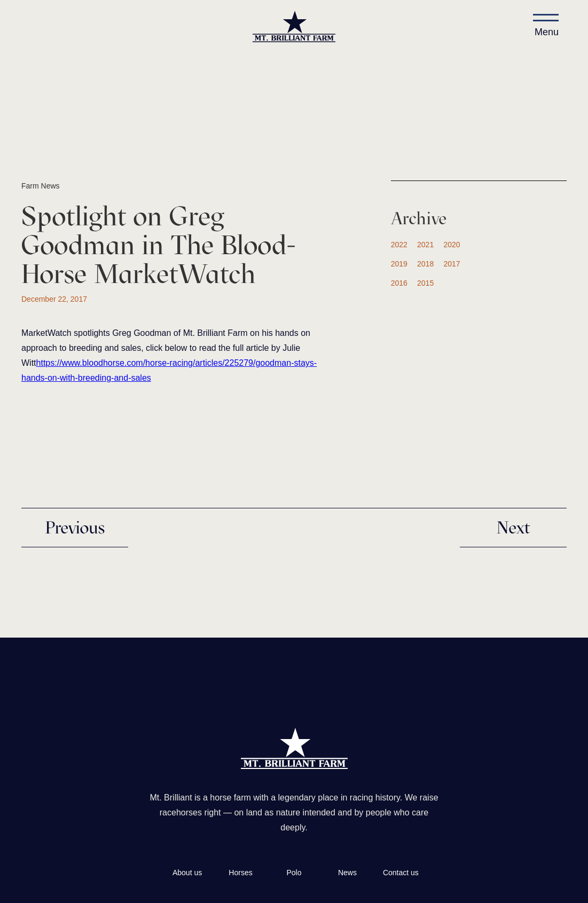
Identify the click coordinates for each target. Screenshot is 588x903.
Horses (240, 873)
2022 (399, 245)
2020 (452, 245)
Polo (294, 873)
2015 (425, 283)
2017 (452, 264)
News (347, 873)
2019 (399, 264)
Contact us (401, 873)
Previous (75, 528)
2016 (399, 283)
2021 (425, 245)
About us (187, 873)
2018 (425, 264)
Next (513, 528)
